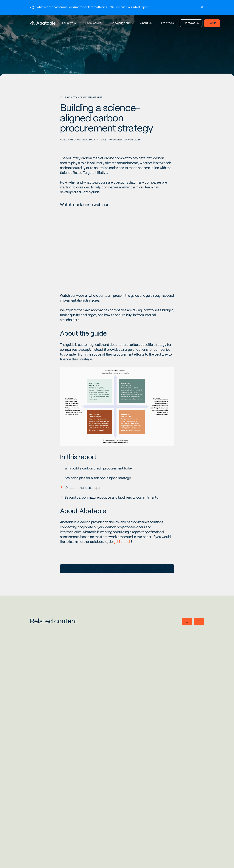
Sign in (212, 23)
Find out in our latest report (132, 7)
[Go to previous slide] (187, 622)
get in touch (122, 542)
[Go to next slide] (199, 622)
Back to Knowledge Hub (84, 98)
